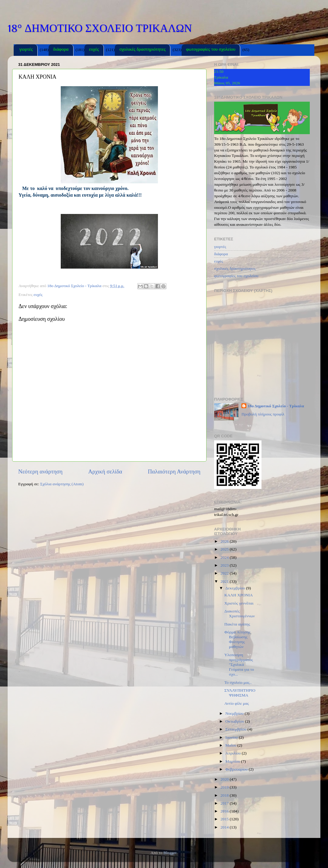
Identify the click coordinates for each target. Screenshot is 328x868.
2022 (225, 573)
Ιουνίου (232, 737)
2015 (225, 819)
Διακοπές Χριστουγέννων (240, 614)
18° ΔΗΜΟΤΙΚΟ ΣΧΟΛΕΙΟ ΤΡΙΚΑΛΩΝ (100, 28)
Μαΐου (231, 745)
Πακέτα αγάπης (237, 624)
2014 (225, 827)
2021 (225, 581)
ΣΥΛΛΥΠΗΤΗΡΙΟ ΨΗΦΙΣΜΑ (240, 693)
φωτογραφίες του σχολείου (211, 50)
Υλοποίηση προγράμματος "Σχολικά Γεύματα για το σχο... (239, 665)
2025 (225, 549)
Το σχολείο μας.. (238, 682)
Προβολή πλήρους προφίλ (263, 414)
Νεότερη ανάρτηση (40, 471)
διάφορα (61, 50)
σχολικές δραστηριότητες (142, 50)
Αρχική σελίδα (105, 471)
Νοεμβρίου (235, 713)
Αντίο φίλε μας (237, 703)
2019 (225, 787)
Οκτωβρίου (235, 721)
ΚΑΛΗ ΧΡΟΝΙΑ (239, 595)
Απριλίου (234, 753)
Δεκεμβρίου (236, 588)
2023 (225, 565)
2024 (225, 557)
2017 (225, 803)
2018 (225, 795)
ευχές (94, 50)
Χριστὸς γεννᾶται (239, 603)
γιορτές (26, 50)
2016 (225, 811)
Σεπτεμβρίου (236, 729)
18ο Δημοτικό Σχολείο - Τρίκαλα (276, 406)
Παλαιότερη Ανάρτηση (174, 471)
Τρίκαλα (221, 77)
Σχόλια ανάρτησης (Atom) (62, 484)
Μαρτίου (233, 761)
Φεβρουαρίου (237, 769)
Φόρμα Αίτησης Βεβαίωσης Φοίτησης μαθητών (237, 639)
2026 (225, 541)
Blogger (170, 853)
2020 (225, 779)
